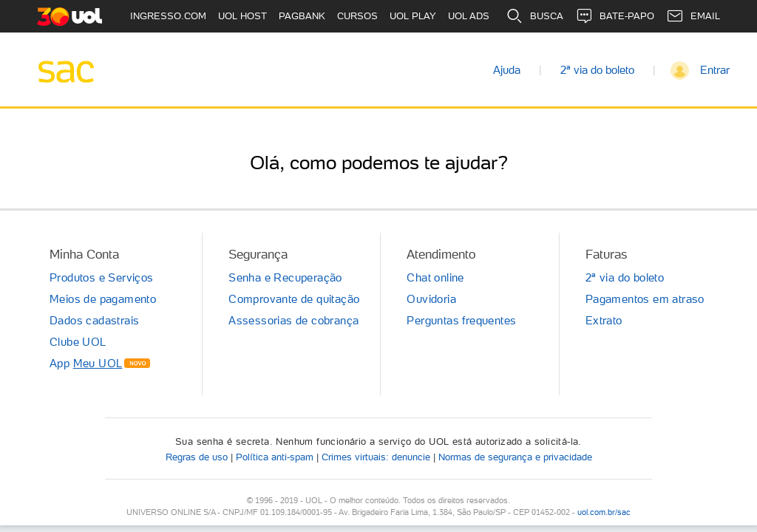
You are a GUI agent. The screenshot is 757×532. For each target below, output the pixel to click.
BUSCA (534, 16)
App (86, 364)
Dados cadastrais (94, 321)
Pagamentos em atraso (645, 299)
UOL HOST (242, 16)
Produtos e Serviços (102, 278)
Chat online (435, 278)
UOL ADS (469, 16)
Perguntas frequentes (461, 321)
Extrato (604, 321)
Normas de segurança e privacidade (515, 457)
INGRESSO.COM (168, 16)
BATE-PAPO (615, 16)
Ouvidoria (431, 299)
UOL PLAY (413, 16)
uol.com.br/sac (604, 512)
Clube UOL (78, 342)
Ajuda (507, 70)
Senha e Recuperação (285, 278)
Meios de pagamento (103, 299)
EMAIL (693, 16)
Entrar (715, 70)
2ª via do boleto (597, 70)
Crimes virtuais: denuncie (376, 457)
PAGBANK (302, 16)
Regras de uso (197, 457)
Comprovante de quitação (294, 299)
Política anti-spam (275, 457)
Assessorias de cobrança (293, 321)
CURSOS (357, 16)
